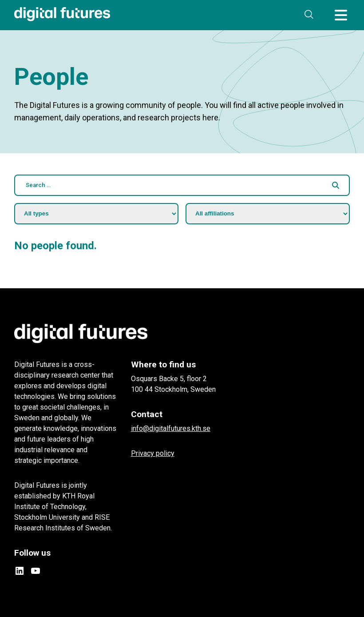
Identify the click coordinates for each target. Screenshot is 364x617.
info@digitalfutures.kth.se (171, 428)
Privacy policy (153, 453)
